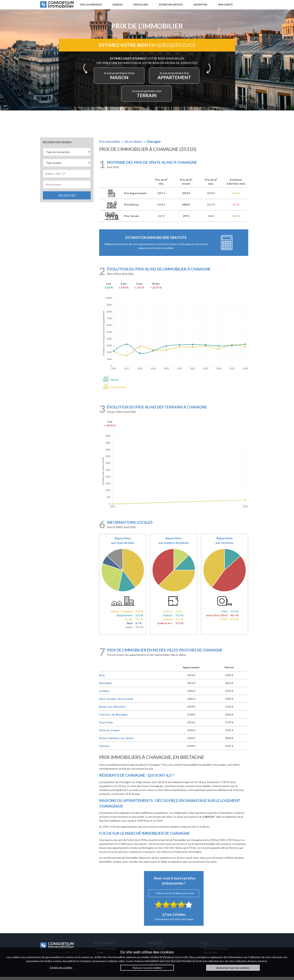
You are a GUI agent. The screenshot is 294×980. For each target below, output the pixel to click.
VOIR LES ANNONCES (91, 5)
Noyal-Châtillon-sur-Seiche (116, 741)
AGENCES (117, 5)
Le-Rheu (104, 694)
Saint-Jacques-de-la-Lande (116, 702)
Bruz (102, 678)
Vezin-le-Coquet (110, 733)
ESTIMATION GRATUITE (171, 5)
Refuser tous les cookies (147, 968)
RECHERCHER (67, 199)
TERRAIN (147, 96)
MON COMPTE (225, 5)
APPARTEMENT (172, 78)
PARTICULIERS (141, 5)
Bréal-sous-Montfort (112, 710)
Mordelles (106, 686)
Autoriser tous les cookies (233, 968)
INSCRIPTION (200, 5)
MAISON (122, 78)
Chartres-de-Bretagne (113, 718)
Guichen (104, 749)
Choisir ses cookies (61, 967)
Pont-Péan (106, 725)
